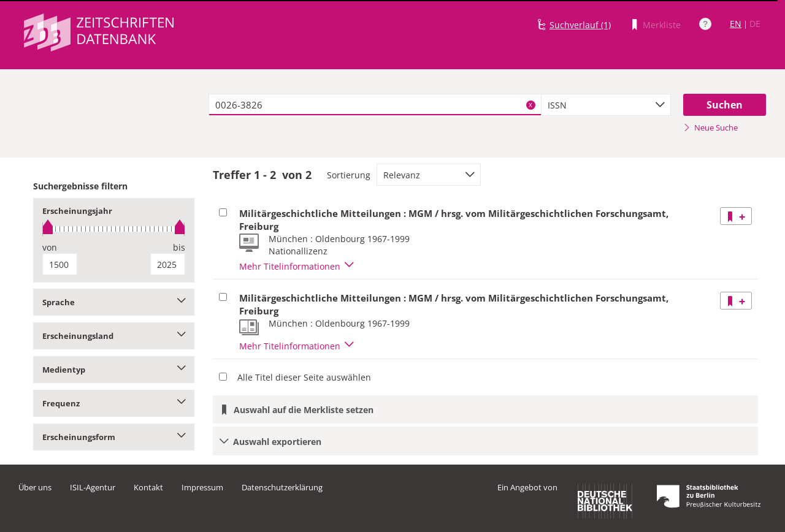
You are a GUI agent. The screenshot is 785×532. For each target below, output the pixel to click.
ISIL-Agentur (93, 487)
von (50, 247)
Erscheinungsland (114, 336)
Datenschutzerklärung (282, 487)
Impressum (202, 487)
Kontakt (148, 487)
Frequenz (114, 403)
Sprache (114, 302)
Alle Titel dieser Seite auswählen (304, 377)
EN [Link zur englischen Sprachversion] (736, 24)
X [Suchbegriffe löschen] (530, 105)
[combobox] (606, 105)
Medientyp (114, 370)
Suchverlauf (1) (580, 25)
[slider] (114, 229)
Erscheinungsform (114, 437)
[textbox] (375, 105)
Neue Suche (710, 127)
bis (179, 247)
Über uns (35, 487)
